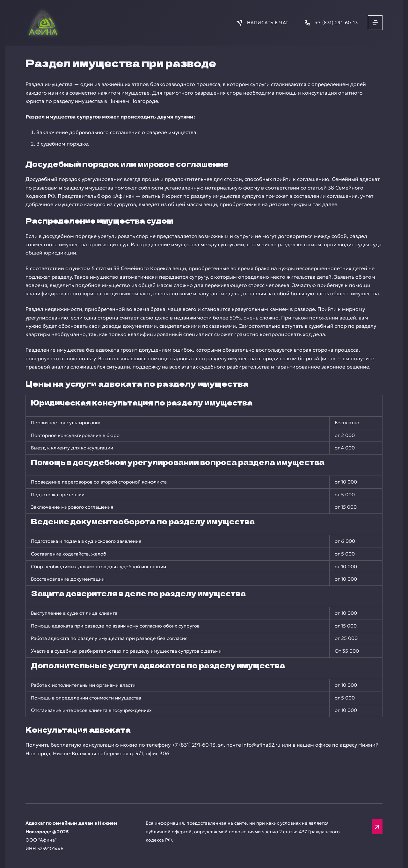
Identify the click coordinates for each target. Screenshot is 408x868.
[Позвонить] (331, 23)
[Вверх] (377, 827)
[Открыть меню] (375, 23)
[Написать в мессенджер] (262, 23)
